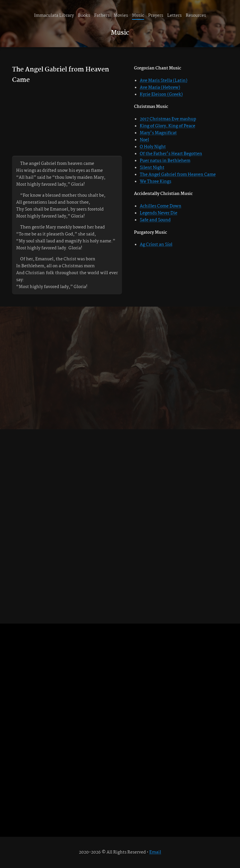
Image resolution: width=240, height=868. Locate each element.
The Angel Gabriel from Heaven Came (178, 175)
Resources (196, 16)
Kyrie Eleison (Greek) (161, 95)
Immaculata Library (54, 16)
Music (138, 16)
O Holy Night (153, 147)
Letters (174, 16)
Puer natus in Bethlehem (165, 161)
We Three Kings (156, 182)
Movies (121, 16)
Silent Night (152, 168)
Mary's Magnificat (158, 133)
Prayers (156, 16)
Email (155, 852)
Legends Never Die (159, 213)
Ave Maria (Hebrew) (160, 88)
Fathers (102, 16)
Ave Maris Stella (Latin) (164, 81)
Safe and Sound (155, 220)
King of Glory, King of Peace (168, 126)
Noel (144, 140)
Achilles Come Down (161, 206)
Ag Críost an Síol (156, 245)
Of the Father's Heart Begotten (171, 154)
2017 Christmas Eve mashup (168, 119)
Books (84, 16)
